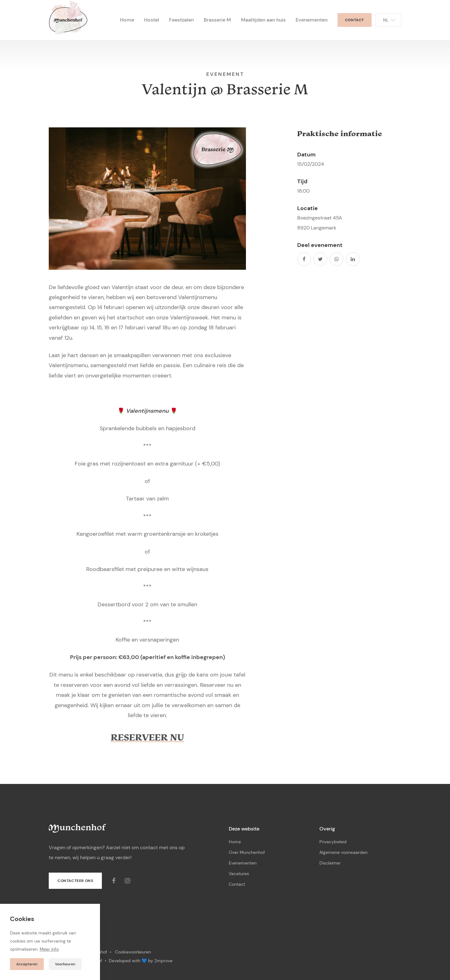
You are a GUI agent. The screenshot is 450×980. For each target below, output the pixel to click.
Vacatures (239, 874)
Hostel (152, 20)
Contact (355, 20)
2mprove (163, 961)
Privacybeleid (333, 842)
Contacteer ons (75, 881)
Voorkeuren (65, 964)
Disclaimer (330, 863)
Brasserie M (217, 20)
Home (127, 20)
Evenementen (312, 20)
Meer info (49, 949)
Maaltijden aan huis (263, 20)
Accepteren (27, 964)
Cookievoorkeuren (133, 952)
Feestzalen (181, 20)
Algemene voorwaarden (343, 852)
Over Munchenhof (247, 852)
